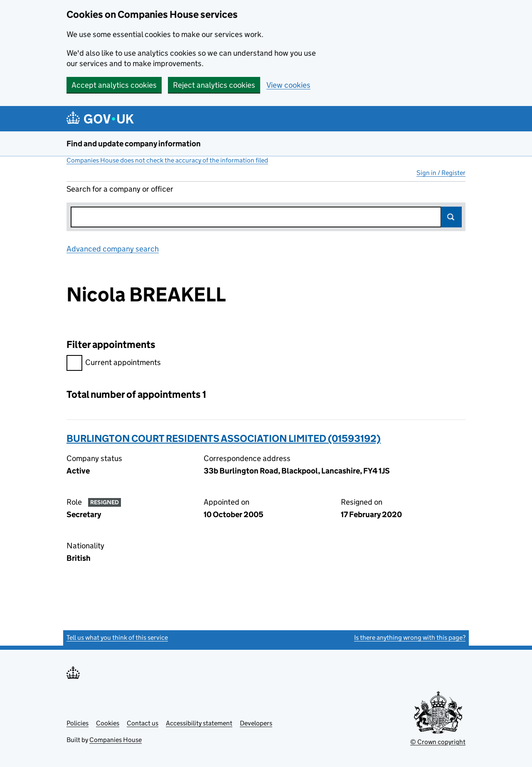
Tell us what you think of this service (117, 638)
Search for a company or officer (120, 189)
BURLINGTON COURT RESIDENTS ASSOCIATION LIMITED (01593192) (224, 438)
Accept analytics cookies (114, 85)
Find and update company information (134, 144)
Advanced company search (113, 249)
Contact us (143, 723)
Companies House (116, 740)
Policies (78, 723)
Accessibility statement (199, 723)
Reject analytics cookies (214, 85)
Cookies (108, 723)
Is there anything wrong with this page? (410, 638)
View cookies (288, 85)
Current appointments (114, 364)
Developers (256, 723)
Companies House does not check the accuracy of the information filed (167, 160)
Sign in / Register (441, 173)
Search (451, 217)
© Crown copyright (438, 742)
